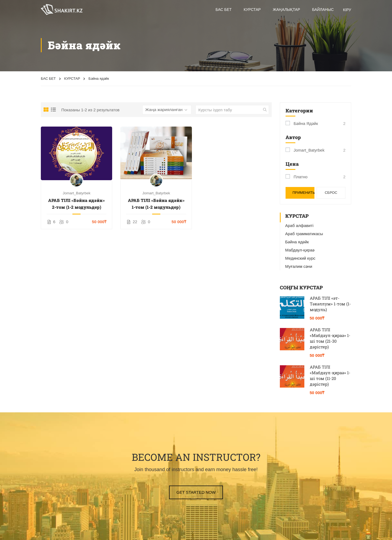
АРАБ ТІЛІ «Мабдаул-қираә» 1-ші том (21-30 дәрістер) (330, 338)
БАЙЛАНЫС (323, 10)
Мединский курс (300, 258)
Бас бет (224, 10)
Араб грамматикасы (304, 234)
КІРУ (347, 10)
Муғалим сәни (299, 266)
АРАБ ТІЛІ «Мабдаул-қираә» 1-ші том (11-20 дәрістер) (330, 375)
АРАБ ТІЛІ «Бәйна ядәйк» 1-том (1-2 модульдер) (156, 204)
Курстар (252, 10)
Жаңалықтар (286, 10)
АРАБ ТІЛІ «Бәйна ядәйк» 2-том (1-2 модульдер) (76, 204)
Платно (301, 177)
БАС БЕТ (48, 79)
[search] (265, 110)
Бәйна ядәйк (306, 123)
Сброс (331, 193)
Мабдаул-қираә (300, 250)
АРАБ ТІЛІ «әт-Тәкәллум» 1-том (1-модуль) (330, 304)
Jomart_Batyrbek (76, 193)
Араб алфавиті (299, 225)
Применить (304, 193)
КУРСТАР (72, 79)
